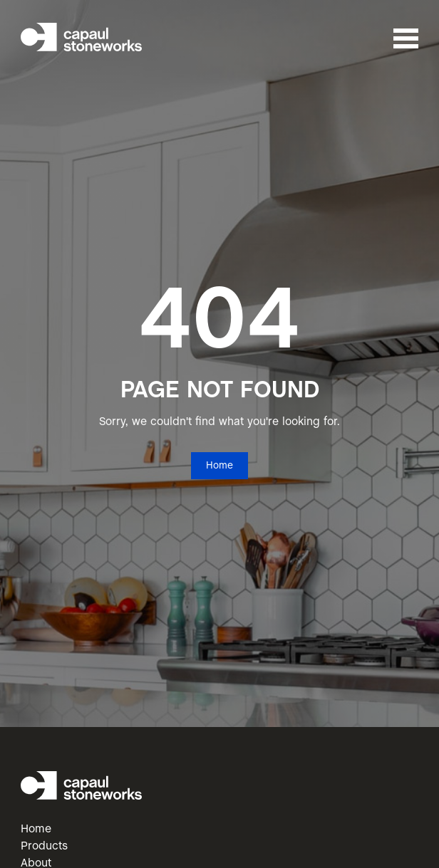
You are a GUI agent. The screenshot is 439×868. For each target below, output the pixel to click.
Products (44, 846)
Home (219, 466)
